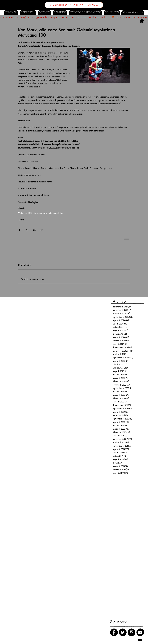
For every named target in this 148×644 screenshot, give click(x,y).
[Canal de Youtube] (140, 632)
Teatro (21, 220)
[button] (60, 12)
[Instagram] (131, 632)
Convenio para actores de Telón (48, 213)
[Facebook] (114, 632)
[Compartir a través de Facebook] (20, 230)
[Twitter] (123, 632)
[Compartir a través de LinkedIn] (34, 230)
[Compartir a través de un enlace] (42, 230)
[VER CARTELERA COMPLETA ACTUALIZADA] (74, 5)
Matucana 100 (25, 213)
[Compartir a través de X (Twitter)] (27, 230)
